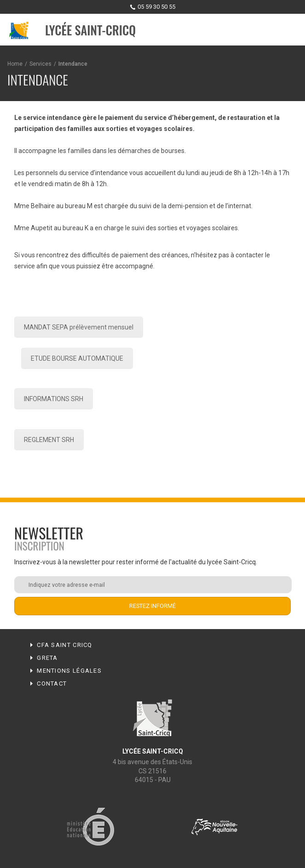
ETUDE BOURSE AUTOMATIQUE (77, 358)
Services (40, 64)
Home (15, 64)
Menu (289, 30)
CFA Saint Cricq (65, 645)
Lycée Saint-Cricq (90, 30)
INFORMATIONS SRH (54, 399)
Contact (52, 684)
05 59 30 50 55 (156, 7)
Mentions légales (69, 671)
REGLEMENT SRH (49, 440)
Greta (47, 658)
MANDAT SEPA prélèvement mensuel (79, 327)
